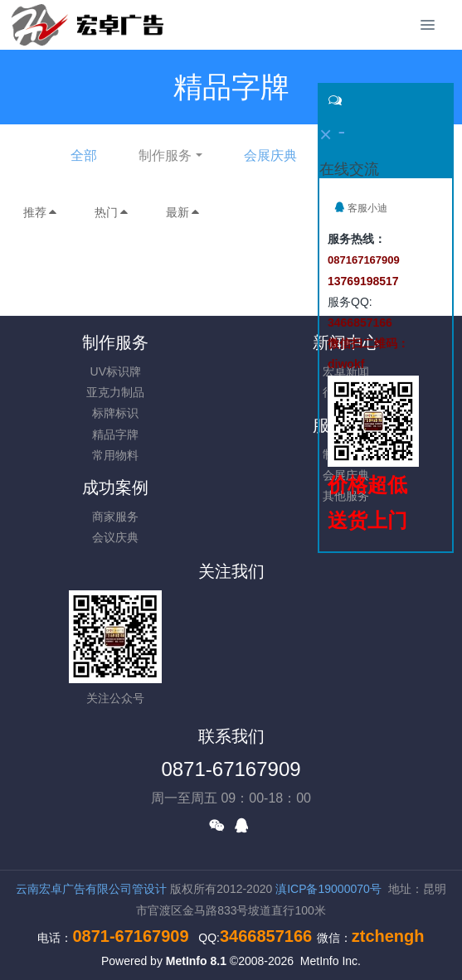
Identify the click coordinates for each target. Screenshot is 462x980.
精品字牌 (115, 434)
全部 (84, 155)
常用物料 (115, 455)
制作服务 (165, 155)
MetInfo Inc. (331, 961)
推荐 (41, 212)
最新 (183, 212)
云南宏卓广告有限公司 (74, 889)
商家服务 (115, 517)
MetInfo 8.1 (196, 961)
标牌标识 (115, 413)
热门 (112, 212)
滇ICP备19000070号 (328, 889)
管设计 (149, 889)
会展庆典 (270, 155)
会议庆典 (115, 537)
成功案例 (115, 488)
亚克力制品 (115, 392)
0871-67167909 (231, 769)
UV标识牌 (116, 371)
